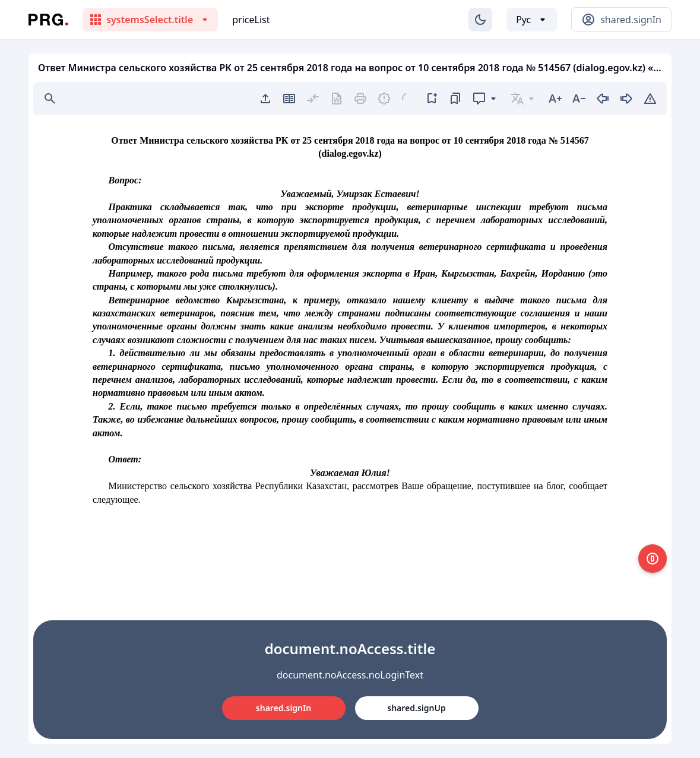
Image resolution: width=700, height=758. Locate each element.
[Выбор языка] (532, 20)
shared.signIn (284, 708)
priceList (251, 20)
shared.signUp (416, 708)
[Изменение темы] (480, 20)
